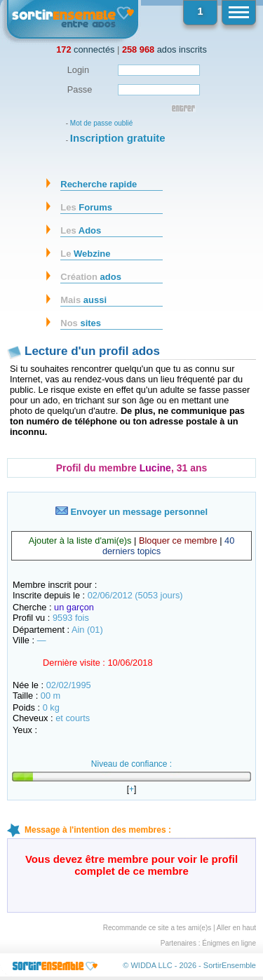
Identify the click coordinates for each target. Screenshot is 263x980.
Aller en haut (236, 928)
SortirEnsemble (230, 965)
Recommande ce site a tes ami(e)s (157, 928)
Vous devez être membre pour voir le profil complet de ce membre (131, 865)
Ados (81, 230)
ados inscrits (164, 49)
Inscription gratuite (118, 138)
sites (81, 323)
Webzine (85, 254)
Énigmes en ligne (229, 943)
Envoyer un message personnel (131, 512)
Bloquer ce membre (178, 541)
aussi (83, 300)
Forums (86, 207)
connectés (85, 49)
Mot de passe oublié (102, 123)
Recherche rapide (99, 184)
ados (91, 277)
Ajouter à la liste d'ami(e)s (80, 541)
